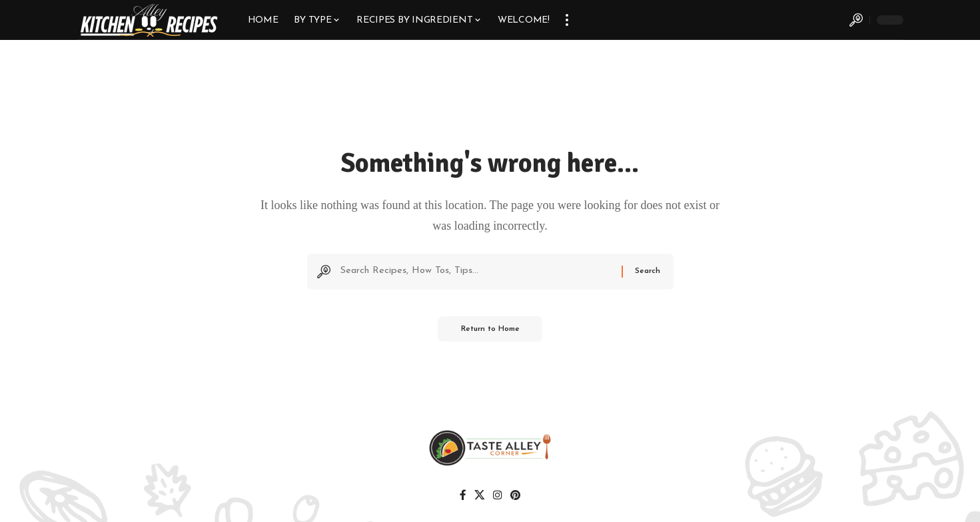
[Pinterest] (515, 497)
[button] (567, 20)
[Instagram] (497, 497)
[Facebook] (464, 497)
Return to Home (490, 332)
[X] (480, 497)
